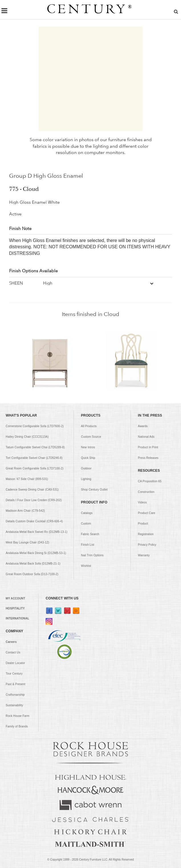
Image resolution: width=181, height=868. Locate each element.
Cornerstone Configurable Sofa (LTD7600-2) (35, 426)
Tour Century (14, 674)
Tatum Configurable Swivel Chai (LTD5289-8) (35, 447)
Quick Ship (88, 458)
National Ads (146, 437)
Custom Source (91, 437)
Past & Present (16, 684)
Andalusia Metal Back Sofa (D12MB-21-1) (33, 564)
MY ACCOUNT (15, 598)
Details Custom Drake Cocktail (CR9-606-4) (34, 521)
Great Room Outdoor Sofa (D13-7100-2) (32, 574)
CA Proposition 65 (150, 481)
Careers (11, 642)
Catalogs (87, 513)
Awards (143, 426)
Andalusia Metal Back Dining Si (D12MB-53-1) (36, 553)
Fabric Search (90, 534)
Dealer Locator (15, 663)
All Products (89, 426)
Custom (86, 524)
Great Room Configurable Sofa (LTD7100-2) (34, 468)
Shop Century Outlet (94, 490)
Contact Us (13, 652)
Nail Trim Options (92, 555)
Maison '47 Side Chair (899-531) (27, 479)
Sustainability (14, 705)
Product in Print (148, 447)
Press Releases (148, 458)
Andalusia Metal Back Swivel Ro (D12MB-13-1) (36, 532)
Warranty (144, 555)
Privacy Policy (147, 545)
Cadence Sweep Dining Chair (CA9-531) (32, 490)
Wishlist (86, 566)
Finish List (88, 545)
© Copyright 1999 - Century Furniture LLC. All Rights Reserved (91, 860)
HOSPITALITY (15, 608)
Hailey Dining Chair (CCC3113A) (27, 437)
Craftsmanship (15, 695)
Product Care (147, 513)
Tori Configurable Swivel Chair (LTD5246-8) (34, 458)
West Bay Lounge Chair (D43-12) (27, 542)
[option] (50, 361)
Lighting (86, 479)
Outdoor (86, 468)
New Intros (88, 447)
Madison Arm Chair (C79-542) (25, 511)
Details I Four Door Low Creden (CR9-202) (34, 500)
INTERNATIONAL (17, 618)
